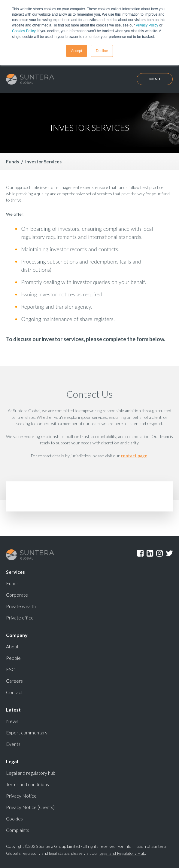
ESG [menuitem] (11, 669)
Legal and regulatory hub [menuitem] (31, 772)
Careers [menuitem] (14, 680)
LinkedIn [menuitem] (150, 553)
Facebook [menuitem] (140, 553)
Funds (12, 161)
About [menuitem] (12, 646)
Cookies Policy (24, 31)
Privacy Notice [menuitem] (21, 795)
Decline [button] (102, 50)
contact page (134, 455)
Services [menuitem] (15, 571)
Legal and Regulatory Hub (122, 853)
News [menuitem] (12, 720)
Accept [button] (77, 50)
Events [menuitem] (13, 743)
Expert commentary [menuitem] (27, 732)
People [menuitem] (13, 657)
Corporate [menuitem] (17, 594)
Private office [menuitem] (20, 617)
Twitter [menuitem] (169, 553)
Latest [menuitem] (13, 709)
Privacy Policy (147, 25)
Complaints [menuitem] (18, 829)
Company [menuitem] (17, 634)
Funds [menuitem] (12, 583)
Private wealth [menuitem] (21, 605)
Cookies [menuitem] (14, 818)
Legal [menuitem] (12, 761)
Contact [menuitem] (14, 692)
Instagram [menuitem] (159, 553)
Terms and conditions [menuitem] (27, 784)
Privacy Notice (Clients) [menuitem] (30, 806)
